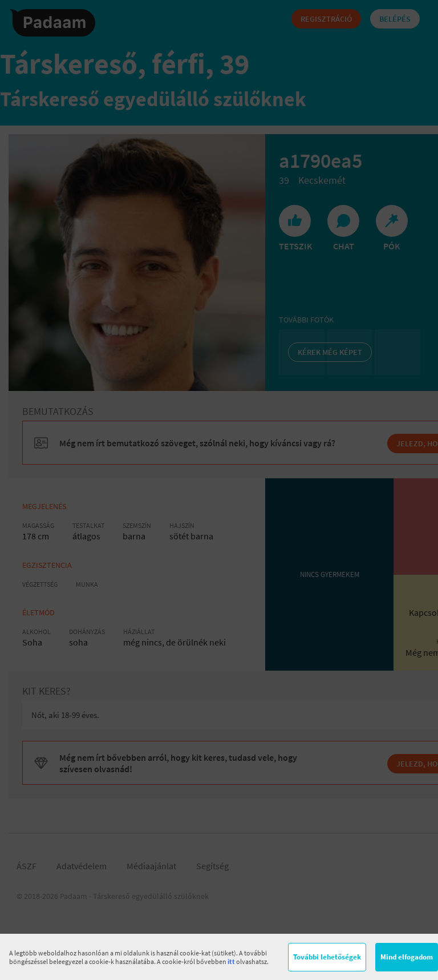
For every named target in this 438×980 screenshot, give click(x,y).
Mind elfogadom (407, 957)
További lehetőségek (327, 957)
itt (231, 961)
